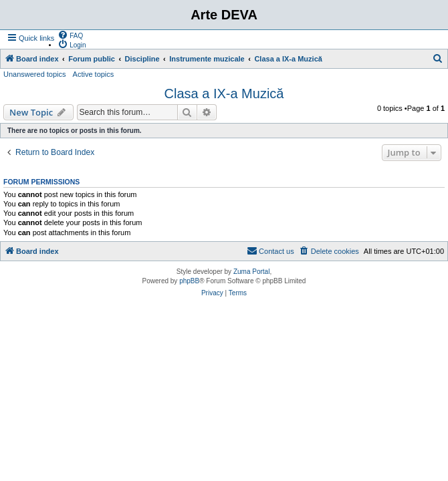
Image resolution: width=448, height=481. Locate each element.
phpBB (189, 281)
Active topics (94, 74)
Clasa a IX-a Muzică (224, 94)
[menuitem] (70, 35)
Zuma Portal (251, 272)
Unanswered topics (35, 74)
